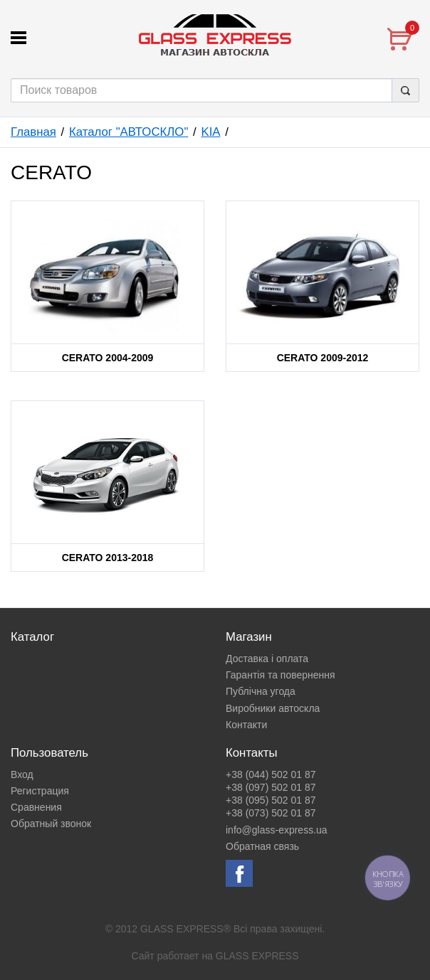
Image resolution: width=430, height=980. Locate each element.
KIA (210, 132)
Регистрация (40, 791)
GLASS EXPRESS (257, 956)
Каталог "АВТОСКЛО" (129, 132)
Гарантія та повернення (280, 675)
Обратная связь (262, 846)
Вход (22, 774)
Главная (33, 132)
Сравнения (36, 807)
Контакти (246, 725)
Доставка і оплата (267, 659)
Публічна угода (261, 691)
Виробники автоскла (273, 708)
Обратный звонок (51, 824)
